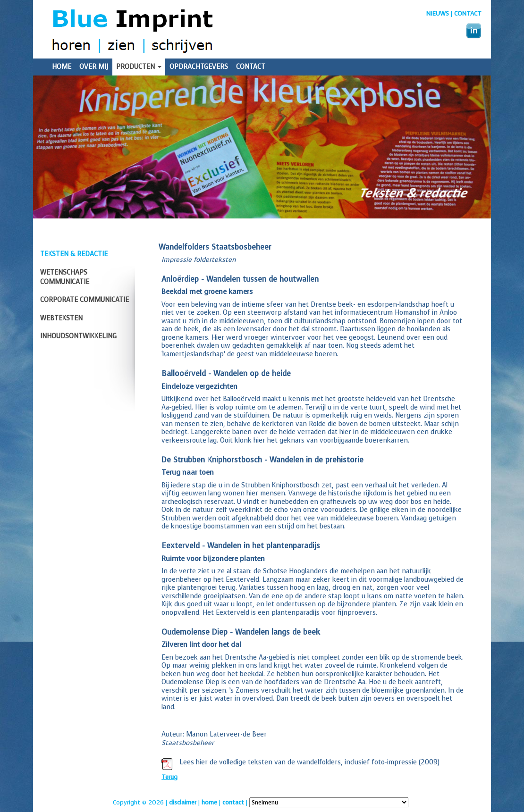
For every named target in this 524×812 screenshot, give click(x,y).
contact (233, 802)
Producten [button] (139, 67)
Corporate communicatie (85, 300)
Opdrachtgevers (199, 67)
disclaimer (183, 802)
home (209, 802)
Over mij (94, 67)
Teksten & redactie (74, 254)
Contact (468, 13)
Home (62, 67)
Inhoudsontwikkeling (78, 336)
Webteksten (61, 318)
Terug (169, 777)
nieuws (438, 13)
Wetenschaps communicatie (65, 277)
